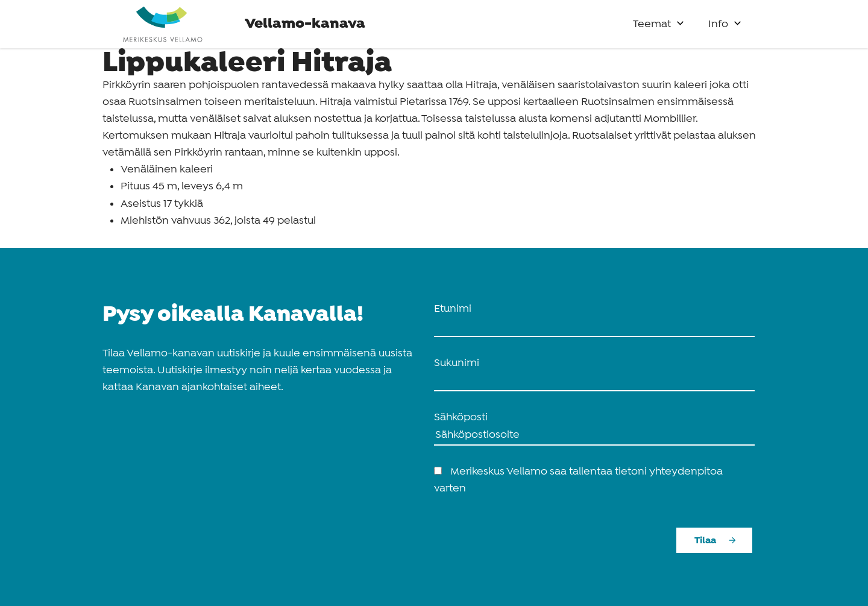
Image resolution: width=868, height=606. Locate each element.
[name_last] (594, 382)
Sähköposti (461, 418)
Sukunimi (457, 363)
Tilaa (705, 541)
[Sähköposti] (594, 436)
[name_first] (594, 327)
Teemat (652, 24)
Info (718, 24)
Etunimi (453, 309)
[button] (680, 20)
